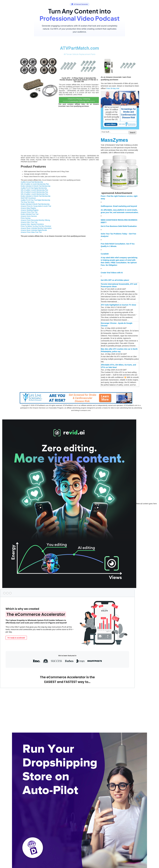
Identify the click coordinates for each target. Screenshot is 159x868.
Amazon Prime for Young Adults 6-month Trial (36, 206)
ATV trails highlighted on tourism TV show (118, 305)
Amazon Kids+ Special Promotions (32, 224)
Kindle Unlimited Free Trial (30, 214)
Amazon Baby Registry (28, 208)
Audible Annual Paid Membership (32, 182)
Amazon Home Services (29, 216)
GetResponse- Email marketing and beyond (119, 206)
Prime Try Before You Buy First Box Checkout (36, 226)
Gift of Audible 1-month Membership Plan (34, 194)
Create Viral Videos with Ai (112, 273)
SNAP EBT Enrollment (28, 198)
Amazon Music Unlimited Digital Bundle (34, 230)
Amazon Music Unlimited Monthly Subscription (36, 228)
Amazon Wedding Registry (30, 210)
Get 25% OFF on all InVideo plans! (115, 280)
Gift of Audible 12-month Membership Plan (35, 184)
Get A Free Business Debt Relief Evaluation (119, 226)
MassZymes (114, 140)
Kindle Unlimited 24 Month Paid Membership (36, 186)
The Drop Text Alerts (28, 202)
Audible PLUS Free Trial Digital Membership (35, 200)
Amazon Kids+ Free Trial (29, 222)
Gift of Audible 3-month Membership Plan (34, 190)
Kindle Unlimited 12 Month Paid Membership (36, 196)
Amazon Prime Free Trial (29, 212)
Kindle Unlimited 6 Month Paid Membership (35, 204)
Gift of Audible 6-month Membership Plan (34, 192)
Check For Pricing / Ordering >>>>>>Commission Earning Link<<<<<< (79, 100)
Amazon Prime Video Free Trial (31, 232)
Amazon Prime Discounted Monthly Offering (35, 220)
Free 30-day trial (113, 88)
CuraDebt (105, 254)
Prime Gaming (26, 218)
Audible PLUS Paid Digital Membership (34, 188)
